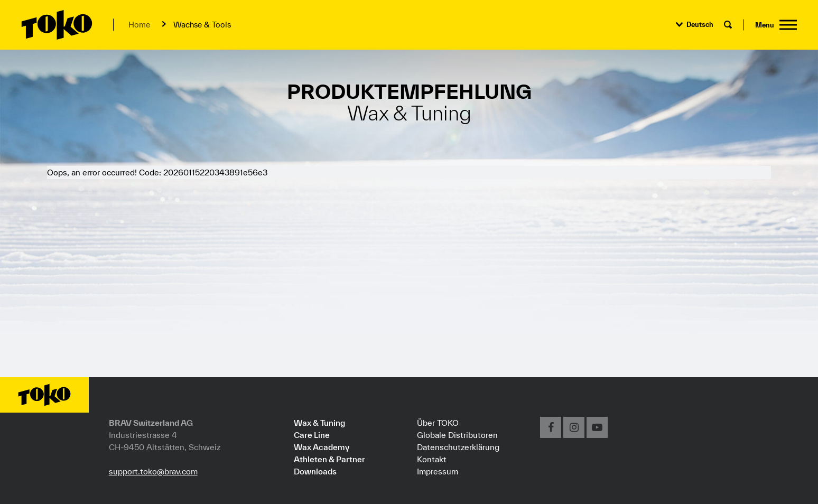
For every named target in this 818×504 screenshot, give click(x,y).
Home (139, 25)
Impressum (438, 471)
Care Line (312, 435)
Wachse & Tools (202, 25)
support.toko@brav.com (153, 471)
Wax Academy (322, 447)
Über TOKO (438, 423)
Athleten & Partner (329, 459)
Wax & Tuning (319, 423)
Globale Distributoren (457, 435)
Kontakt (432, 459)
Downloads (315, 471)
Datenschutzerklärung (458, 447)
